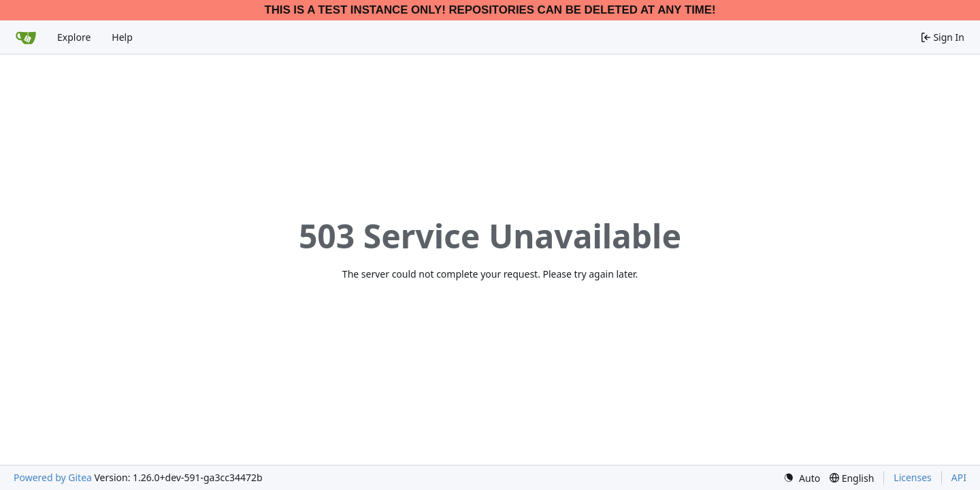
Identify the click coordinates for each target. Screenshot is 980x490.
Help (122, 37)
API (959, 477)
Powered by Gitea (53, 477)
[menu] (802, 478)
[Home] (26, 37)
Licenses (913, 477)
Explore (74, 37)
